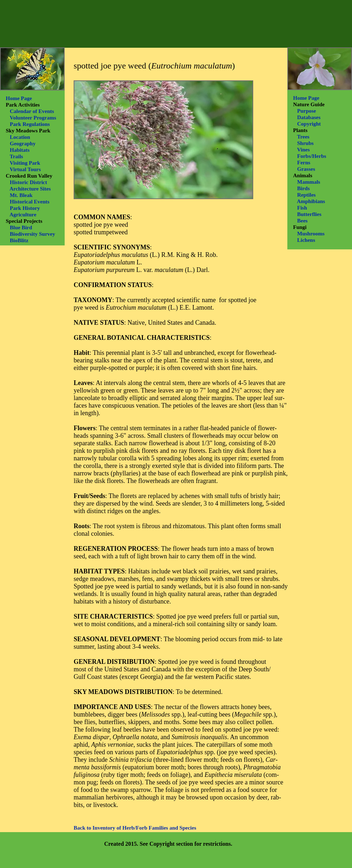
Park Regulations (30, 124)
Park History (25, 208)
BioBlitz (19, 240)
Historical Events (29, 202)
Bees (302, 221)
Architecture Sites (30, 189)
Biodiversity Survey (32, 234)
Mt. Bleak (21, 195)
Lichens (306, 240)
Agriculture (23, 215)
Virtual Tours (25, 169)
